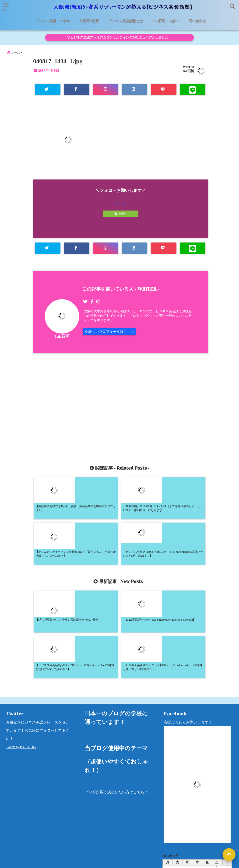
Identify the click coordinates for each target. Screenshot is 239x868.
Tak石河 (188, 73)
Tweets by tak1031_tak (21, 661)
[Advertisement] (79, 407)
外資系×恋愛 (89, 21)
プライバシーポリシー (198, 834)
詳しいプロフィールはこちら (111, 335)
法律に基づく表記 (18, 846)
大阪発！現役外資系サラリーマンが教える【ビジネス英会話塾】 (111, 861)
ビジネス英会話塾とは (126, 21)
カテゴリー (172, 819)
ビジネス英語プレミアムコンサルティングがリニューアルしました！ (119, 37)
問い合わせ (197, 21)
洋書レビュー (162, 834)
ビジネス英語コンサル (53, 21)
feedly (121, 216)
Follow (121, 206)
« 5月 (195, 804)
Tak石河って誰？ (166, 21)
